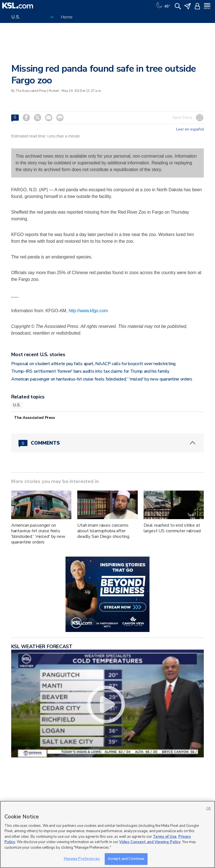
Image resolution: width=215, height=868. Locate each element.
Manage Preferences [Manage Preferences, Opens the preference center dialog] (82, 859)
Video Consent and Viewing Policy (150, 842)
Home (67, 17)
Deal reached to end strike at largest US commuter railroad (172, 528)
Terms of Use (165, 837)
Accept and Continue (126, 859)
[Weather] (163, 6)
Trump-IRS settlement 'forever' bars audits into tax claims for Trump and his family (90, 371)
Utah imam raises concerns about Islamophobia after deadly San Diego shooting (103, 531)
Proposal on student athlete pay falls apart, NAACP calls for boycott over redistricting (93, 364)
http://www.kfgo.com (88, 311)
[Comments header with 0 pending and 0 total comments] (108, 443)
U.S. (17, 405)
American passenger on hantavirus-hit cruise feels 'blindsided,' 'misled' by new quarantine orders (102, 379)
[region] (107, 834)
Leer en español (190, 129)
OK (209, 809)
